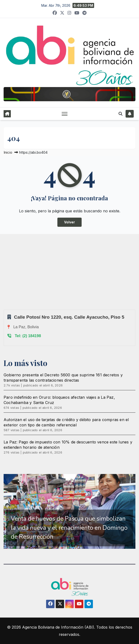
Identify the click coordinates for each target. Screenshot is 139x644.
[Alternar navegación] (65, 114)
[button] (121, 114)
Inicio (8, 152)
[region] (69, 511)
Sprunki (4, 310)
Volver (69, 222)
